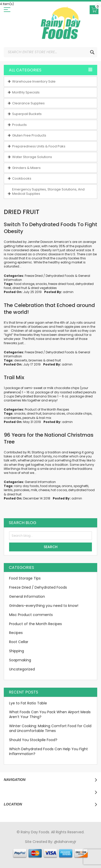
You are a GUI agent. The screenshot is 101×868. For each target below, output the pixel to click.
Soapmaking (20, 660)
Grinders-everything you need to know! (44, 606)
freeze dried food (61, 284)
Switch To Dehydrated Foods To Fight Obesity (50, 228)
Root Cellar (19, 642)
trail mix (45, 418)
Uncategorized (22, 669)
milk (34, 490)
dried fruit (20, 288)
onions (67, 486)
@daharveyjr (65, 842)
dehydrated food (81, 490)
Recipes (16, 633)
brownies (35, 360)
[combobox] (50, 52)
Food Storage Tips (25, 578)
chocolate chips (79, 413)
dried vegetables (44, 288)
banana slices (54, 413)
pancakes (22, 490)
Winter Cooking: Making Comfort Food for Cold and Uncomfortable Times (50, 728)
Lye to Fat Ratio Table (28, 703)
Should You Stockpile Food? (33, 740)
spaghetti (81, 486)
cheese (44, 490)
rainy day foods (27, 486)
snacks (41, 284)
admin (68, 292)
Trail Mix (14, 377)
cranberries (12, 418)
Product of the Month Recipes (47, 409)
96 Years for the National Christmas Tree (49, 438)
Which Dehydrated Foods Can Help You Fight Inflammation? (48, 751)
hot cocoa (59, 490)
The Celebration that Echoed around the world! (49, 309)
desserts (21, 360)
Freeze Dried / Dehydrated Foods (49, 276)
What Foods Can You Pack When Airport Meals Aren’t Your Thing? (50, 714)
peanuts (29, 418)
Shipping (17, 651)
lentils (8, 490)
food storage (24, 284)
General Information (40, 482)
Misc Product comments (31, 615)
